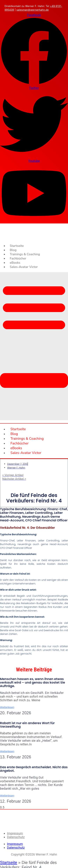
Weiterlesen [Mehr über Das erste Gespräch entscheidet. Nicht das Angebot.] (7, 796)
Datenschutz (16, 837)
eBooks (15, 263)
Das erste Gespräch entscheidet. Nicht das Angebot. (34, 769)
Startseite (17, 246)
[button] (34, 346)
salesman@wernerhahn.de (33, 10)
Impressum (15, 833)
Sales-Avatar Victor (24, 267)
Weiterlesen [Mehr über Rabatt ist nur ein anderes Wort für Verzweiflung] (7, 751)
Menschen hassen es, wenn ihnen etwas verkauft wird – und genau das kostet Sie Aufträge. (33, 682)
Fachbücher (18, 258)
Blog (13, 250)
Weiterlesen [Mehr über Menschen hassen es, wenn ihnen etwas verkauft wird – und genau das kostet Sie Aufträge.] (7, 707)
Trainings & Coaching (25, 254)
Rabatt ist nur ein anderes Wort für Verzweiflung (27, 725)
